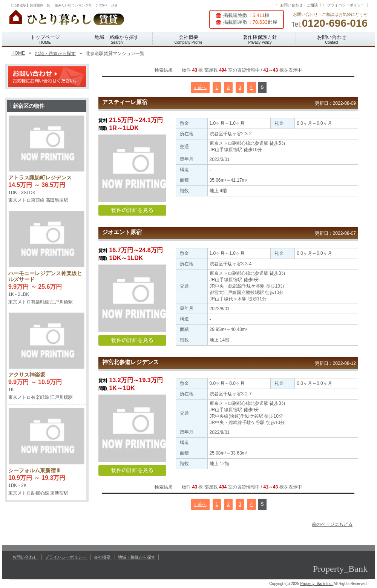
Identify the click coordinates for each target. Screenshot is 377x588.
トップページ (45, 39)
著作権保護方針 (260, 39)
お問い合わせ (332, 39)
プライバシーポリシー (346, 5)
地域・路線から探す (117, 39)
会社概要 (188, 39)
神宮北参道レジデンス (130, 362)
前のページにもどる (332, 524)
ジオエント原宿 (122, 232)
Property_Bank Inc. (317, 584)
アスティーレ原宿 (125, 102)
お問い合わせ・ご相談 (299, 5)
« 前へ (200, 87)
